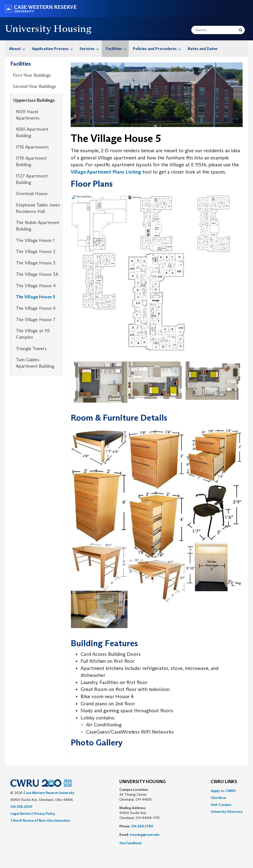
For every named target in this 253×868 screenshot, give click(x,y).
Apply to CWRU (223, 791)
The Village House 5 (35, 297)
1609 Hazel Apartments (28, 115)
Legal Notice (21, 814)
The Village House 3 (36, 263)
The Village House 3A (37, 274)
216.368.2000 (21, 807)
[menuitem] (16, 49)
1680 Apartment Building (32, 132)
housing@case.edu (145, 835)
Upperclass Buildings (34, 100)
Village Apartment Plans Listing (106, 172)
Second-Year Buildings (34, 86)
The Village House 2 (36, 252)
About (18, 49)
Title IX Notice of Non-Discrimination (40, 820)
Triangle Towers (31, 349)
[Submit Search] (241, 30)
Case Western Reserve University (49, 793)
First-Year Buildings (32, 75)
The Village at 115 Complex (33, 334)
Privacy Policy (44, 814)
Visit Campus (221, 805)
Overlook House (32, 194)
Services (91, 49)
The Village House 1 (35, 240)
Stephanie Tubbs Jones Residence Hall (38, 208)
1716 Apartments (32, 147)
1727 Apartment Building (32, 179)
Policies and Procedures (158, 49)
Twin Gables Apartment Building (35, 363)
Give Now (218, 798)
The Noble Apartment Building (38, 226)
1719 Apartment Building (31, 161)
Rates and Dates (203, 49)
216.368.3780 (142, 826)
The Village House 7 (36, 320)
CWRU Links (224, 782)
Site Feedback (130, 843)
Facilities (117, 49)
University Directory (227, 812)
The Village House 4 (36, 286)
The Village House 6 (36, 308)
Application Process (54, 49)
